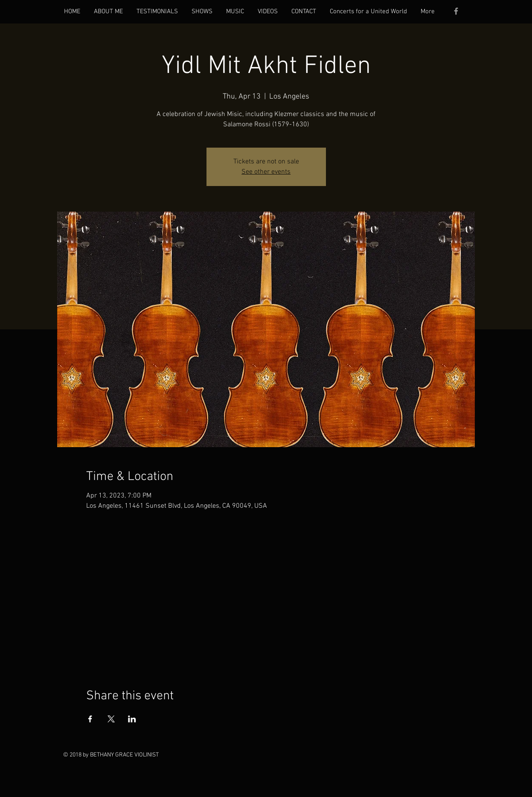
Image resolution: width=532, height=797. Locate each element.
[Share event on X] (111, 719)
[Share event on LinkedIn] (132, 719)
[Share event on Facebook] (90, 719)
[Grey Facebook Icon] (456, 11)
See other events (266, 172)
